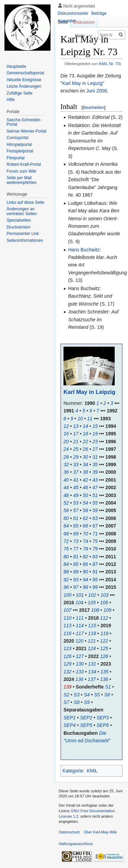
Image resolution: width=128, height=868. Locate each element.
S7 (66, 702)
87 (95, 564)
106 (104, 603)
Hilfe (11, 100)
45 (76, 487)
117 (80, 633)
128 (104, 656)
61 (76, 518)
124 (92, 648)
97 (76, 587)
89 (76, 572)
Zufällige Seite (19, 93)
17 (76, 434)
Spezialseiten (19, 220)
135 (104, 672)
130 (80, 664)
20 (66, 442)
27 (95, 449)
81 (76, 557)
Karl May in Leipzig (82, 83)
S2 (66, 695)
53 (76, 503)
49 (76, 495)
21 (76, 442)
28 (66, 457)
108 (95, 610)
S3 (77, 695)
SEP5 (86, 725)
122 (104, 641)
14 (86, 426)
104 (79, 603)
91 (95, 572)
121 (92, 641)
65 (76, 526)
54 (86, 503)
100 (67, 595)
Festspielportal (20, 151)
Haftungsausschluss (76, 844)
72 (66, 541)
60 (66, 518)
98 (86, 587)
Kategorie (73, 771)
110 (67, 618)
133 (80, 672)
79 (95, 549)
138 (104, 679)
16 (66, 434)
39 (95, 472)
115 (92, 625)
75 (95, 541)
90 (86, 572)
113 (67, 625)
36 (66, 472)
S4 (87, 695)
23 (95, 442)
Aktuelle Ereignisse (24, 80)
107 (67, 610)
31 (95, 457)
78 (86, 549)
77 (76, 549)
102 (92, 595)
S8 (77, 702)
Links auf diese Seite (25, 202)
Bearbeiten (94, 107)
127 (80, 656)
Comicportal (17, 138)
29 (76, 457)
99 (95, 587)
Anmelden (67, 21)
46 (86, 487)
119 (104, 633)
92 (66, 580)
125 (104, 648)
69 (76, 534)
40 (66, 480)
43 (95, 480)
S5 (97, 695)
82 (86, 557)
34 (86, 464)
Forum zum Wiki (21, 171)
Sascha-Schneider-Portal (24, 122)
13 (76, 426)
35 (95, 464)
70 (86, 534)
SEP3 (103, 718)
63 (95, 518)
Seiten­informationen (25, 240)
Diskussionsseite (73, 13)
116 (67, 633)
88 (66, 572)
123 (67, 648)
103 (104, 595)
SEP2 (86, 718)
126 (67, 656)
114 (80, 625)
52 (66, 503)
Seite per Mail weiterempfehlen (22, 180)
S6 (107, 695)
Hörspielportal (19, 145)
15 (95, 426)
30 (86, 457)
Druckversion (18, 227)
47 (95, 487)
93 (76, 580)
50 (86, 495)
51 (95, 495)
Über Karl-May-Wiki (100, 832)
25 (76, 449)
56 (66, 510)
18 (86, 434)
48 (66, 495)
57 (76, 510)
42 (86, 480)
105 (92, 603)
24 (66, 449)
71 (95, 534)
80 (66, 557)
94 (86, 580)
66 (86, 526)
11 (90, 419)
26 (86, 449)
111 (80, 618)
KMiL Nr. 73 (109, 64)
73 (76, 541)
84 (66, 564)
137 (92, 679)
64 (66, 526)
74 (86, 541)
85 (76, 564)
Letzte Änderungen (24, 86)
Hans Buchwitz (84, 250)
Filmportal (16, 158)
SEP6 (103, 725)
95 (95, 580)
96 (66, 587)
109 (107, 610)
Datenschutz (69, 832)
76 (66, 549)
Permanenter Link (23, 234)
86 (86, 564)
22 (86, 442)
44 (66, 487)
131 (92, 664)
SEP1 (70, 718)
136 (79, 679)
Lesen (59, 36)
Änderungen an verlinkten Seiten (22, 211)
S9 (87, 702)
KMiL (92, 771)
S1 (108, 687)
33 (76, 464)
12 (66, 426)
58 (86, 510)
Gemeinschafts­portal (25, 73)
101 (80, 595)
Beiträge (99, 13)
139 (67, 687)
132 (67, 672)
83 (95, 557)
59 (95, 510)
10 (80, 419)
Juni (90, 91)
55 (95, 503)
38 (86, 472)
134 (92, 672)
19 (95, 434)
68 (66, 534)
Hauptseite (16, 66)
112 (104, 618)
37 (76, 472)
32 (66, 464)
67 (95, 526)
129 (67, 664)
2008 (102, 91)
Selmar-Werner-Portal (26, 131)
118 (92, 633)
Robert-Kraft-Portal (24, 164)
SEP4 (70, 725)
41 (76, 480)
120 (79, 641)
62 (86, 518)
